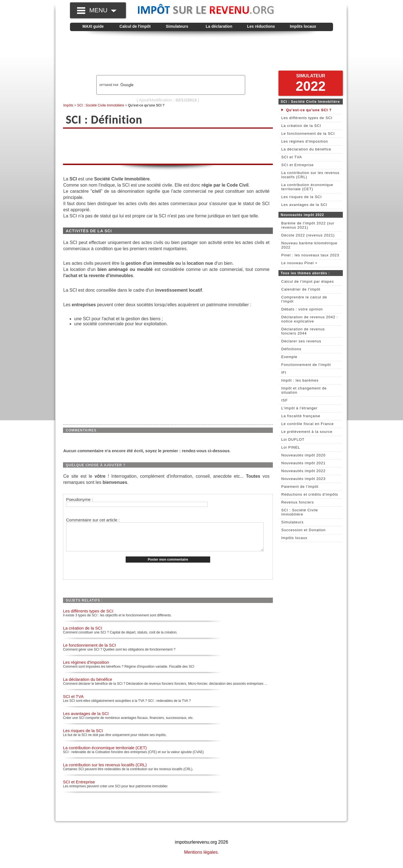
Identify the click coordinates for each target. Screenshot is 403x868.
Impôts (68, 105)
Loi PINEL (291, 447)
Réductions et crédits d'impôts (310, 494)
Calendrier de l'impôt (301, 289)
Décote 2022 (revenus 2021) (308, 235)
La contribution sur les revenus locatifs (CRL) (105, 771)
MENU (103, 10)
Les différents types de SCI (88, 617)
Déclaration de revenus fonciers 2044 (303, 331)
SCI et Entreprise (79, 788)
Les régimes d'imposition (86, 668)
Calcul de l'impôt (135, 26)
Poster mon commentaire (168, 565)
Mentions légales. (202, 858)
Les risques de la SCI (83, 736)
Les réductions (261, 26)
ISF (284, 400)
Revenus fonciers (297, 502)
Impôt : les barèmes (300, 380)
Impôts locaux (303, 26)
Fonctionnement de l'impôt (306, 365)
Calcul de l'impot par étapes (308, 281)
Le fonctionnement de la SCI (89, 651)
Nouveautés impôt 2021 (303, 463)
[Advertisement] (201, 54)
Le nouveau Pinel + (299, 263)
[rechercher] (161, 85)
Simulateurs (177, 26)
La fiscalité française (301, 416)
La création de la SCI (83, 634)
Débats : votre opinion (302, 309)
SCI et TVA (73, 702)
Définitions (291, 349)
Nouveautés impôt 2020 (303, 455)
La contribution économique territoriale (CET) (105, 754)
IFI (284, 373)
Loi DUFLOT (293, 439)
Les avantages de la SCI (86, 719)
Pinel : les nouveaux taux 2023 (310, 255)
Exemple (289, 357)
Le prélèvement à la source (307, 432)
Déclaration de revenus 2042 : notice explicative (310, 319)
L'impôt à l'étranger (299, 408)
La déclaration (219, 26)
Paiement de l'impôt (300, 487)
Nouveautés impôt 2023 (303, 479)
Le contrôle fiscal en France (308, 424)
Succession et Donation (304, 530)
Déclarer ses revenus (301, 341)
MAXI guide (93, 26)
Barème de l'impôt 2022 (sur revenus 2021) (308, 225)
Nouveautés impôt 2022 (303, 471)
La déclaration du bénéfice (88, 685)
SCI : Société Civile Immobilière (101, 105)
